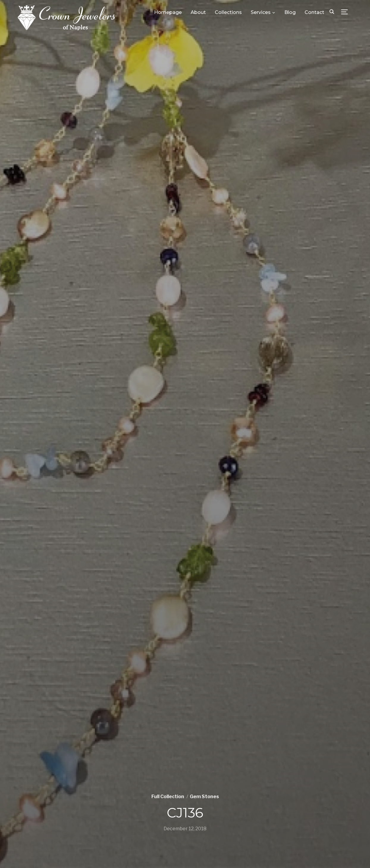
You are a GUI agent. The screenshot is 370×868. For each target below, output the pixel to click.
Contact (314, 12)
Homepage (168, 12)
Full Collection (168, 797)
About (198, 12)
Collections (228, 12)
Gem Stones (204, 797)
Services (261, 12)
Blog (290, 12)
